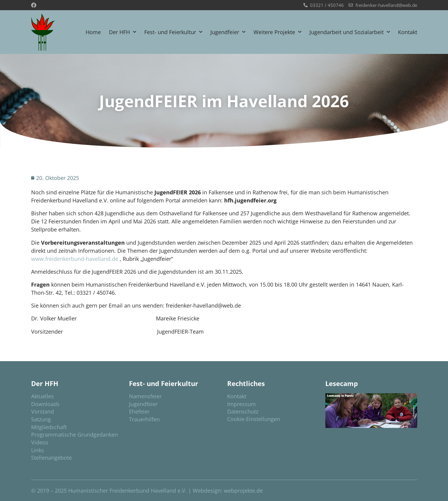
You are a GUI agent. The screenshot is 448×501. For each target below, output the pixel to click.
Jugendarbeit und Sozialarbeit (350, 32)
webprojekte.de (243, 491)
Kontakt (408, 32)
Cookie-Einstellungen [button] (254, 419)
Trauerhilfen (144, 419)
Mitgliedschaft (49, 427)
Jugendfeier (228, 32)
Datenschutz (243, 411)
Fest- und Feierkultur (173, 32)
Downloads (45, 404)
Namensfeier (145, 396)
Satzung (41, 419)
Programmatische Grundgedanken (75, 435)
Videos (40, 442)
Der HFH (123, 32)
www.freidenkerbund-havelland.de (75, 259)
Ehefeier (139, 411)
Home (93, 32)
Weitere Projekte (277, 32)
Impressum (242, 404)
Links (38, 450)
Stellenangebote (51, 458)
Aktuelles (42, 396)
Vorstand (42, 411)
